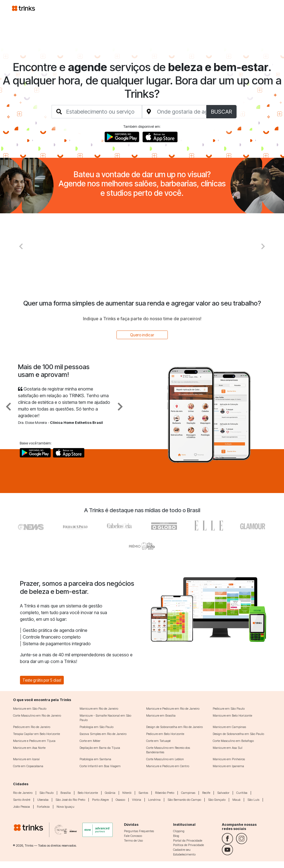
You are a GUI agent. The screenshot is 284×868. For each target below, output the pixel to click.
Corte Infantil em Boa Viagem (100, 766)
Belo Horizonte (88, 793)
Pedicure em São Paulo (229, 709)
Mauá (236, 800)
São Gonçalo (217, 800)
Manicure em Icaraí (26, 759)
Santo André (22, 800)
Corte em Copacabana (28, 766)
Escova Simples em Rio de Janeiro (103, 734)
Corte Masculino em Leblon (165, 759)
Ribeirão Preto (165, 793)
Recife (206, 793)
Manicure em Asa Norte (29, 748)
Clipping (179, 831)
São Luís (253, 800)
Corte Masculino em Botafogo (233, 741)
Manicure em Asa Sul (228, 748)
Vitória (137, 800)
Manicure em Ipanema (228, 766)
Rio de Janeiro (23, 793)
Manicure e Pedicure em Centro (168, 766)
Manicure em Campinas (229, 727)
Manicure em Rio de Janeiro (99, 709)
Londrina (154, 800)
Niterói (127, 793)
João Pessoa (21, 807)
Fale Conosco (133, 836)
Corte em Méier (90, 741)
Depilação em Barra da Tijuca (100, 748)
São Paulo (46, 793)
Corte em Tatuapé (158, 741)
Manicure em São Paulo (30, 709)
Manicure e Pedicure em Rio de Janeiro (173, 709)
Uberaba (43, 800)
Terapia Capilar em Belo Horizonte (36, 734)
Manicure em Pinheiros (229, 759)
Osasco (120, 800)
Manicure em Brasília (161, 716)
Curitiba (242, 793)
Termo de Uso (133, 841)
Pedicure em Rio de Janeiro (32, 727)
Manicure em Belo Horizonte (232, 716)
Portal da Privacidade (188, 841)
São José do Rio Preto (70, 800)
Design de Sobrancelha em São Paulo (238, 734)
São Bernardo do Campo (184, 800)
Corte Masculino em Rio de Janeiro (37, 716)
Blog (176, 836)
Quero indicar (142, 335)
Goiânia (110, 793)
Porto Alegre (100, 800)
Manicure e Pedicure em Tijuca (34, 741)
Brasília (66, 793)
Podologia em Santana (95, 759)
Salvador (223, 793)
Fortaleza (43, 807)
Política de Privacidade (188, 845)
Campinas (188, 793)
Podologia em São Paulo (97, 727)
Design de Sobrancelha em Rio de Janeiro (174, 727)
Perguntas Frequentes (139, 831)
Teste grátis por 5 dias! (42, 680)
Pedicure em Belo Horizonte (165, 734)
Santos (143, 793)
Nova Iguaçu (65, 807)
